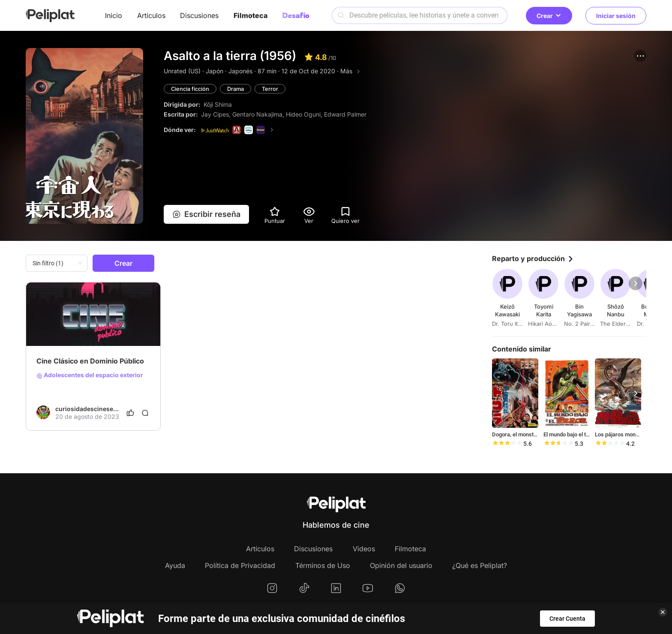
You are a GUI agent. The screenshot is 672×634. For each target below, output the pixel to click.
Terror (272, 89)
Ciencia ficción (191, 89)
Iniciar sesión (616, 16)
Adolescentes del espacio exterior (90, 375)
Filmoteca (250, 15)
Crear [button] (549, 16)
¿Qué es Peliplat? (480, 565)
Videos (364, 549)
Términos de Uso (323, 565)
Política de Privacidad (240, 565)
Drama (237, 89)
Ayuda (175, 565)
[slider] (507, 444)
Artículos (151, 15)
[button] (640, 56)
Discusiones (199, 15)
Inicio (114, 15)
